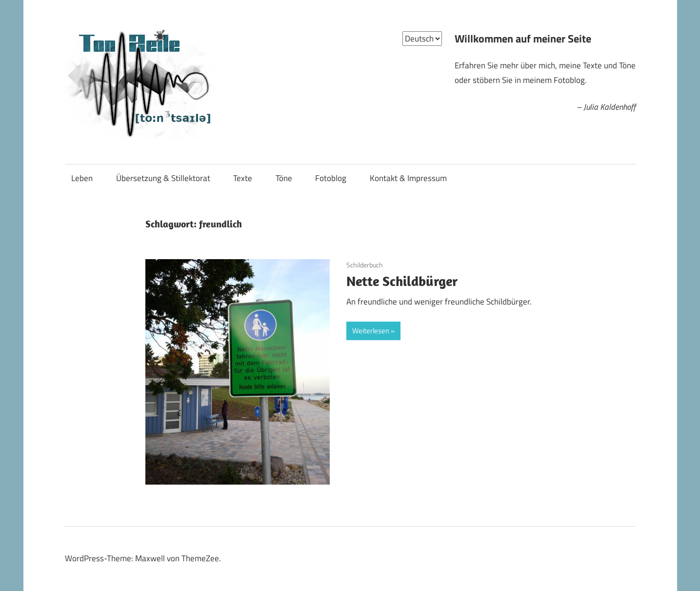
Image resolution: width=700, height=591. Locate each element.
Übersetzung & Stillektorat (163, 178)
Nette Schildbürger (402, 281)
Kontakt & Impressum (408, 178)
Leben (82, 178)
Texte (243, 178)
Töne (284, 178)
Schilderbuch (365, 265)
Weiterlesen (371, 331)
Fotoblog (331, 178)
